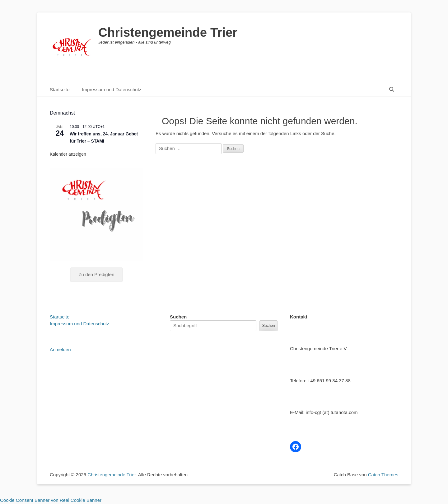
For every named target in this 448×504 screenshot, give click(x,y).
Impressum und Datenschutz (112, 89)
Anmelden (60, 349)
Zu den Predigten (96, 274)
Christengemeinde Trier (168, 32)
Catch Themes (383, 475)
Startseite (60, 89)
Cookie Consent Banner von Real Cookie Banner (51, 500)
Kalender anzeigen (68, 154)
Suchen (178, 317)
